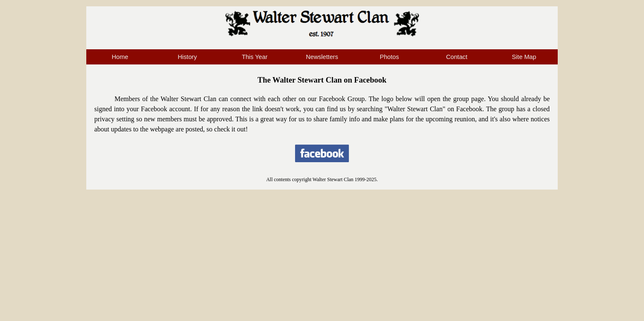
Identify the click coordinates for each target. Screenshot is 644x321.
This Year (254, 57)
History (187, 57)
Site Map (524, 57)
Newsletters (322, 57)
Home (120, 57)
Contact (457, 57)
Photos (389, 57)
